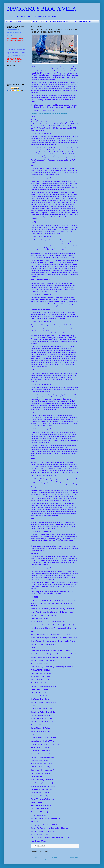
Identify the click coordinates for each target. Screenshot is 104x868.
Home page (9, 21)
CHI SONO (18, 21)
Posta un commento (38, 854)
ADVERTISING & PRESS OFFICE (83, 21)
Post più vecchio (74, 857)
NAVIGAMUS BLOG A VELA (42, 9)
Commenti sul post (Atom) (42, 860)
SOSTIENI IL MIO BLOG (40, 21)
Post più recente (35, 857)
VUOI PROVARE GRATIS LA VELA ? (60, 21)
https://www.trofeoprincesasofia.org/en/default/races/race (49, 113)
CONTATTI (27, 21)
